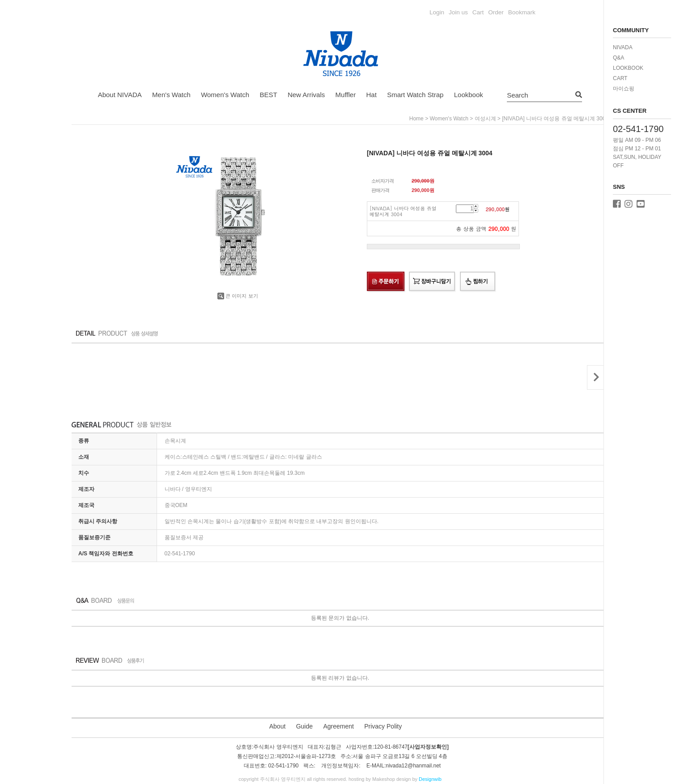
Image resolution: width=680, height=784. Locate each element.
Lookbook (469, 95)
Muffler (346, 95)
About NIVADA (120, 95)
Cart (478, 12)
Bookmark (522, 12)
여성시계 (485, 119)
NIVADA (623, 47)
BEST (268, 95)
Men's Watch (171, 95)
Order (496, 12)
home (416, 119)
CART (620, 78)
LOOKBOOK (628, 68)
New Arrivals (306, 95)
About (278, 726)
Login (437, 12)
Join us (458, 12)
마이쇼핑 (624, 89)
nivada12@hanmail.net (413, 766)
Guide (304, 726)
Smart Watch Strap (415, 95)
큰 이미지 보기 (238, 296)
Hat (372, 95)
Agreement (338, 726)
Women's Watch (225, 95)
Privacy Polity (383, 726)
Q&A (618, 58)
